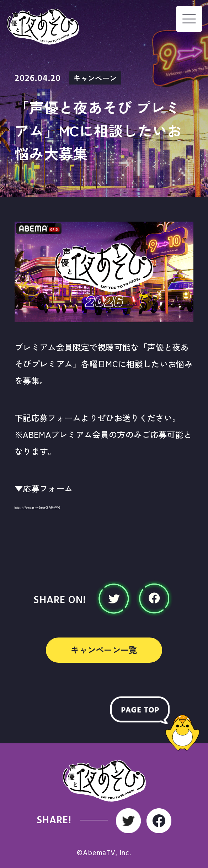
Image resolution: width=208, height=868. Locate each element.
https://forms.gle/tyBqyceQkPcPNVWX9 (94, 505)
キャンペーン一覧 (104, 650)
